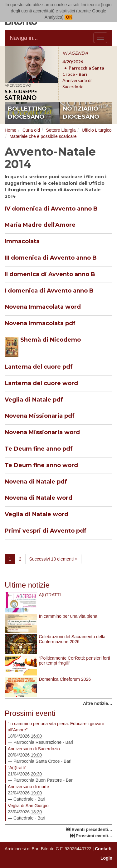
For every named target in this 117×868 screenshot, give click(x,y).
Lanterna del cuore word (41, 383)
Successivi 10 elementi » (53, 559)
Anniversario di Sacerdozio (34, 749)
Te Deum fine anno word (41, 465)
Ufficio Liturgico (97, 130)
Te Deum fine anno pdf (39, 449)
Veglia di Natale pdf (34, 400)
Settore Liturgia (61, 130)
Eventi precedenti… (92, 829)
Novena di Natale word (39, 498)
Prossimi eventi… (94, 836)
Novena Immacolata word (43, 307)
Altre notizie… (98, 703)
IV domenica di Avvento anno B (51, 209)
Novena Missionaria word (42, 432)
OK (68, 17)
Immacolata (22, 241)
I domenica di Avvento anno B (49, 291)
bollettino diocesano (27, 113)
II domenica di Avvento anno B (50, 274)
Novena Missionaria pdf (40, 416)
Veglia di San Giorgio (28, 806)
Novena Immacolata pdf (40, 323)
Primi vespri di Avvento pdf (46, 531)
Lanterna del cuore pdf (39, 367)
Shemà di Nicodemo (51, 340)
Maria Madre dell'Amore (40, 225)
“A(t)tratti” (17, 768)
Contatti (103, 849)
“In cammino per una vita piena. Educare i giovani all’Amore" (56, 727)
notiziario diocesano (81, 113)
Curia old (31, 130)
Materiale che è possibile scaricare (43, 136)
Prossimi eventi (30, 713)
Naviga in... (24, 38)
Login (106, 858)
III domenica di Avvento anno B (51, 258)
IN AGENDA (75, 53)
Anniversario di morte (28, 787)
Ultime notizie (27, 585)
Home (10, 130)
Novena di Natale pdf (36, 482)
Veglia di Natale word (37, 514)
